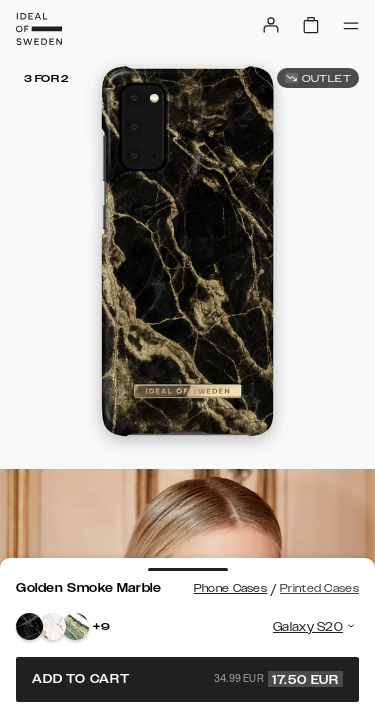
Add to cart (187, 679)
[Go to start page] (39, 29)
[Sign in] (271, 25)
